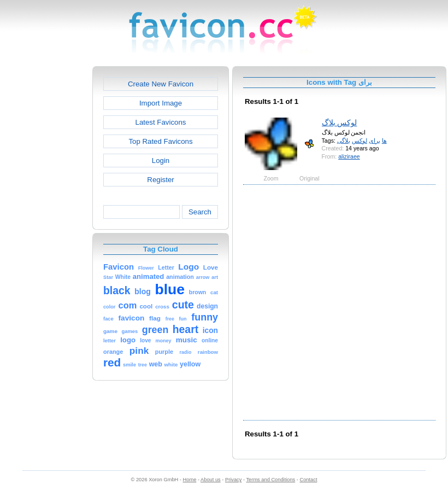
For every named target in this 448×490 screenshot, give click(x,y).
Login (161, 161)
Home (190, 480)
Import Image (161, 103)
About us (211, 480)
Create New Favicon (161, 84)
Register (160, 180)
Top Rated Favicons (160, 141)
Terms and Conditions (270, 480)
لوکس (359, 141)
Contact (309, 480)
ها (384, 141)
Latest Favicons (161, 122)
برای (375, 141)
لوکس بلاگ (340, 122)
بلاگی (344, 141)
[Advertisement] (122, 302)
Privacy (233, 480)
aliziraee (349, 156)
